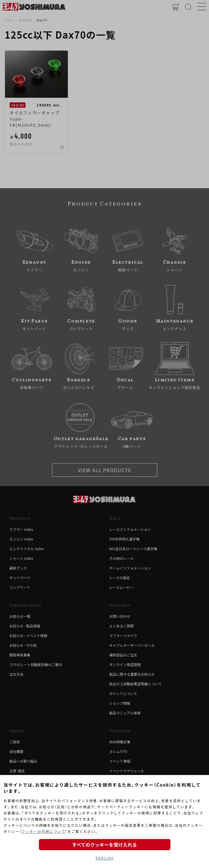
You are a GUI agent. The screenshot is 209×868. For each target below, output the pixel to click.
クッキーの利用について (43, 831)
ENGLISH (104, 858)
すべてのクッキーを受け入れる (104, 845)
